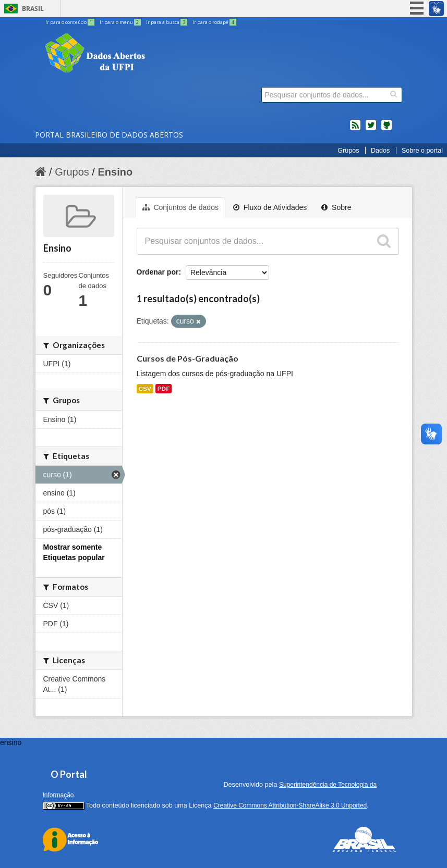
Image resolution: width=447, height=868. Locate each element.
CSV (145, 389)
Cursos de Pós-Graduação (188, 358)
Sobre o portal (422, 151)
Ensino (115, 172)
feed (355, 129)
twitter (371, 129)
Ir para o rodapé (214, 22)
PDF (164, 389)
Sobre (336, 207)
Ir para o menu (121, 22)
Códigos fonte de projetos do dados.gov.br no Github (386, 129)
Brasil (33, 9)
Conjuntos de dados (180, 207)
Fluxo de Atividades (270, 207)
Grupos (348, 151)
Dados (380, 151)
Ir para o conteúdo (70, 22)
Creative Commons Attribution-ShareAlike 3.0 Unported (290, 805)
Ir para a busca (167, 22)
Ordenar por (158, 272)
